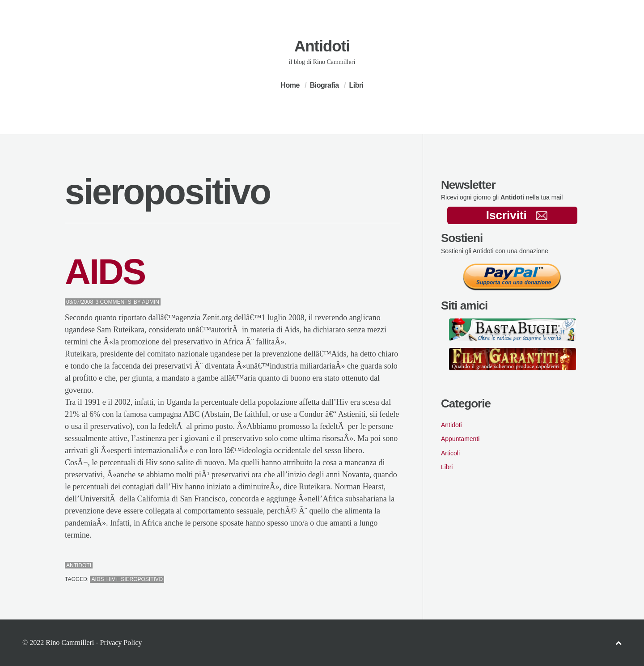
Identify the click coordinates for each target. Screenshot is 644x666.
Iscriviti (517, 215)
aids (97, 579)
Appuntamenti (460, 439)
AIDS (105, 272)
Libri (356, 85)
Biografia (324, 85)
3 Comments (113, 302)
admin (150, 302)
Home (290, 85)
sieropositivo (142, 579)
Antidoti (322, 46)
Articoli (450, 453)
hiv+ (112, 579)
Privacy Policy (121, 643)
